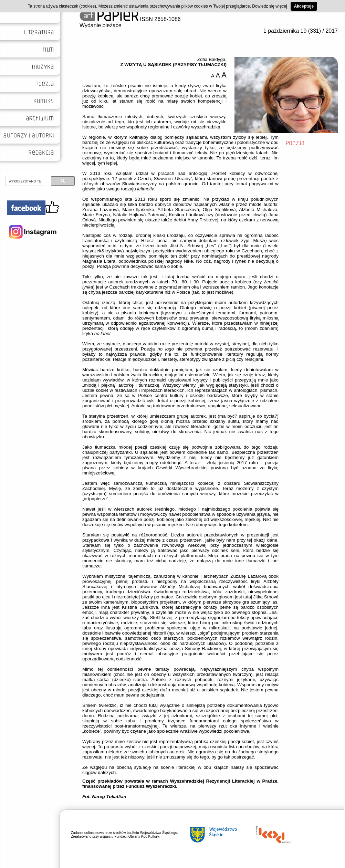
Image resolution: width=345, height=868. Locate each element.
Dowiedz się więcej (269, 6)
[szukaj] (25, 181)
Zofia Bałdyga (211, 59)
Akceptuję (304, 6)
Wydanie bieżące (101, 25)
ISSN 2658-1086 (130, 19)
